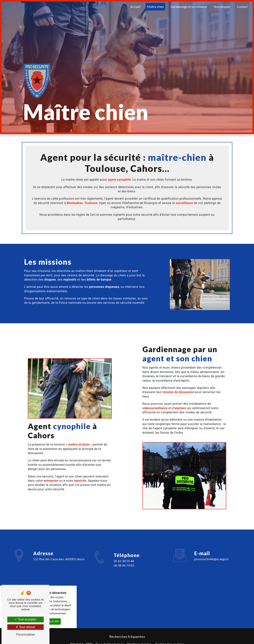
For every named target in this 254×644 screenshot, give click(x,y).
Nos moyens (222, 7)
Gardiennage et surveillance (189, 7)
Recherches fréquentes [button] (127, 637)
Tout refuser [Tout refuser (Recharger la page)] (25, 627)
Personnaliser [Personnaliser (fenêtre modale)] (25, 635)
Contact (242, 7)
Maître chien (155, 7)
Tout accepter (25, 619)
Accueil (135, 7)
